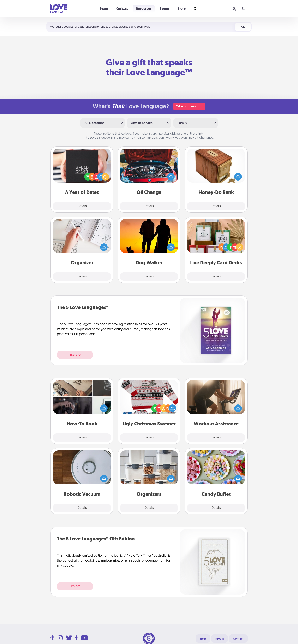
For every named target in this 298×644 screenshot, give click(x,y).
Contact (238, 639)
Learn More (144, 27)
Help (203, 639)
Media (220, 639)
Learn (104, 9)
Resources (144, 9)
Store (182, 9)
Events (165, 9)
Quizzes (122, 9)
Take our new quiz (189, 106)
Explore (75, 355)
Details (82, 206)
